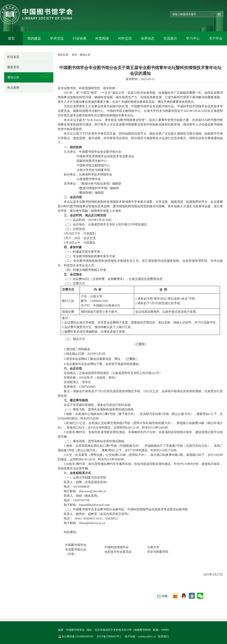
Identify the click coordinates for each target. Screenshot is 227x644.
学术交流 (57, 38)
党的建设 (34, 38)
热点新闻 (13, 88)
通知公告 (13, 77)
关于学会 (216, 38)
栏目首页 (13, 57)
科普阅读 (102, 38)
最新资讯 (13, 67)
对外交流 (125, 38)
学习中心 (193, 38)
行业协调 (79, 38)
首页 (11, 38)
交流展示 (170, 38)
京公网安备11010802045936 (76, 637)
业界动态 (148, 38)
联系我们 (163, 637)
